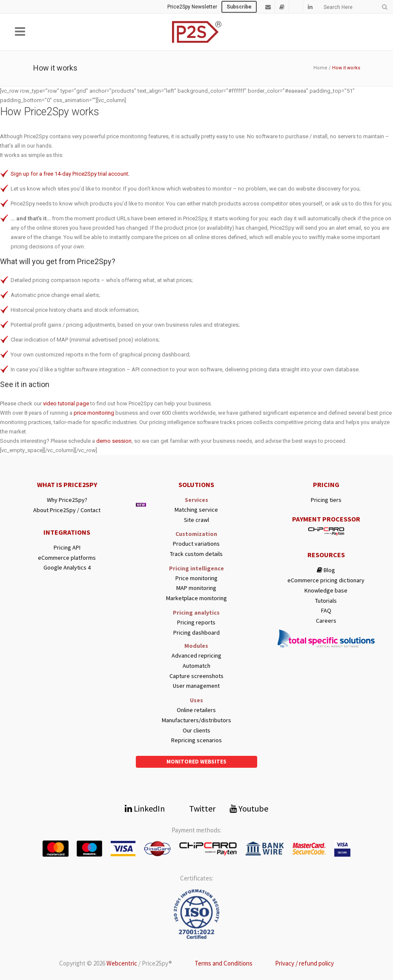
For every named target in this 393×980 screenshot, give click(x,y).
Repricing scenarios (196, 740)
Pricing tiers (326, 500)
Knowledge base (326, 591)
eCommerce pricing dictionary (326, 580)
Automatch (196, 666)
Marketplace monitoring (196, 598)
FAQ (326, 611)
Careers (326, 621)
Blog (326, 570)
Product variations (196, 544)
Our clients (196, 731)
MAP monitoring (196, 588)
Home (320, 68)
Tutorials (326, 601)
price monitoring (94, 413)
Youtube (249, 808)
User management (196, 686)
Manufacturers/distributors (196, 720)
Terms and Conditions (224, 963)
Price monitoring (196, 578)
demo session (114, 441)
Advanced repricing (196, 656)
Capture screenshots (196, 676)
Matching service (196, 510)
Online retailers (196, 710)
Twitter (197, 808)
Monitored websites (196, 762)
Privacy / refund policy (304, 963)
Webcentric (122, 963)
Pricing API (67, 548)
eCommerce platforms (67, 558)
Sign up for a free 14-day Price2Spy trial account (69, 174)
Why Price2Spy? (67, 500)
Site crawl (196, 520)
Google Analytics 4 (67, 568)
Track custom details (196, 554)
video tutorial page (66, 403)
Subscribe (239, 7)
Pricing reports (196, 622)
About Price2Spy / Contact (67, 510)
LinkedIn (145, 808)
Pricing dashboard (196, 633)
